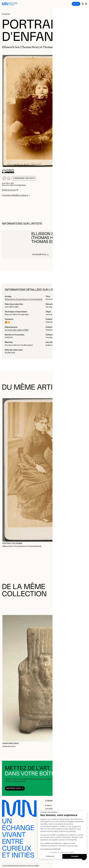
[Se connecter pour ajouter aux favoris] (10, 190)
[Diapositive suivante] (84, 606)
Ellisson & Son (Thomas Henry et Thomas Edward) (24, 299)
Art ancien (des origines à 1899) (17, 330)
